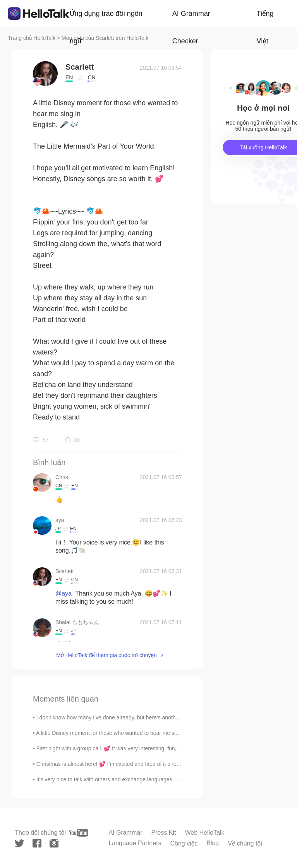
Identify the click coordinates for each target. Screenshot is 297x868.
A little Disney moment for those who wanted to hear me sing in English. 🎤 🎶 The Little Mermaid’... (156, 733)
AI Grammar (125, 833)
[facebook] (37, 843)
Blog (213, 843)
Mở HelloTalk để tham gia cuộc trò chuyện (106, 655)
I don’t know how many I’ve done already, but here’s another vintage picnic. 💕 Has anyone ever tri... (157, 717)
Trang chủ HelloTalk (32, 38)
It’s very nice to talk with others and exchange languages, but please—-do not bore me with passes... (157, 779)
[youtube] (79, 833)
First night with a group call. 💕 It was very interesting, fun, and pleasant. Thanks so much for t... (152, 748)
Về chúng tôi (245, 843)
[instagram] (54, 843)
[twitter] (20, 843)
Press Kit (164, 833)
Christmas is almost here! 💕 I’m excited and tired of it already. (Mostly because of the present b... (154, 764)
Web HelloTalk (205, 833)
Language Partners (135, 843)
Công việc (184, 843)
